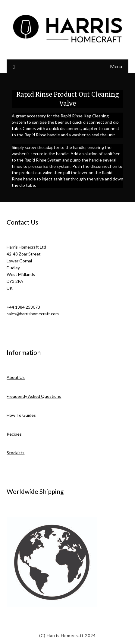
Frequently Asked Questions (34, 396)
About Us (16, 377)
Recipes (14, 434)
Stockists (16, 453)
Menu (116, 66)
